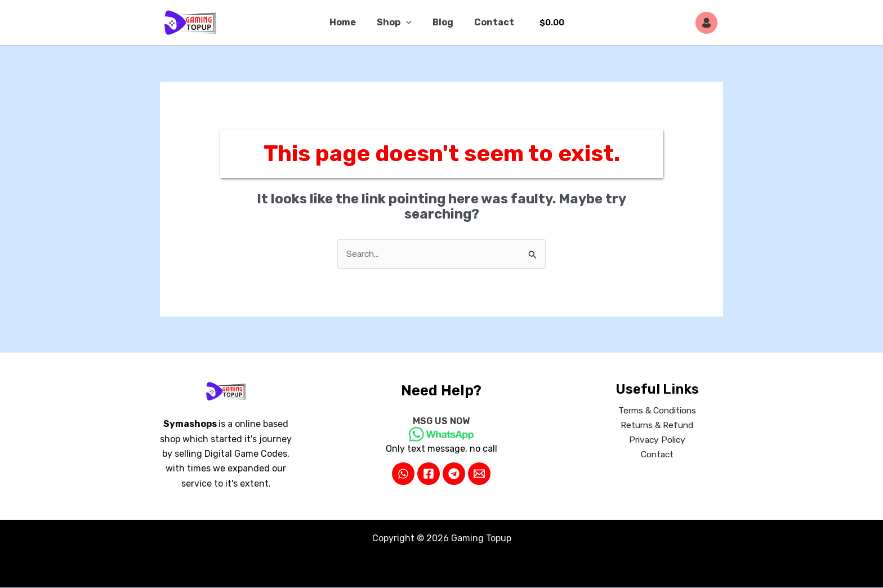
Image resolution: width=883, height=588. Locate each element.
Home (347, 22)
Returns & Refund (657, 426)
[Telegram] (454, 474)
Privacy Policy (657, 441)
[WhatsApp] (403, 474)
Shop (396, 23)
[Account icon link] (709, 23)
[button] (408, 23)
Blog (441, 22)
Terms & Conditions (657, 411)
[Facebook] (429, 474)
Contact (490, 22)
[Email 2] (479, 474)
